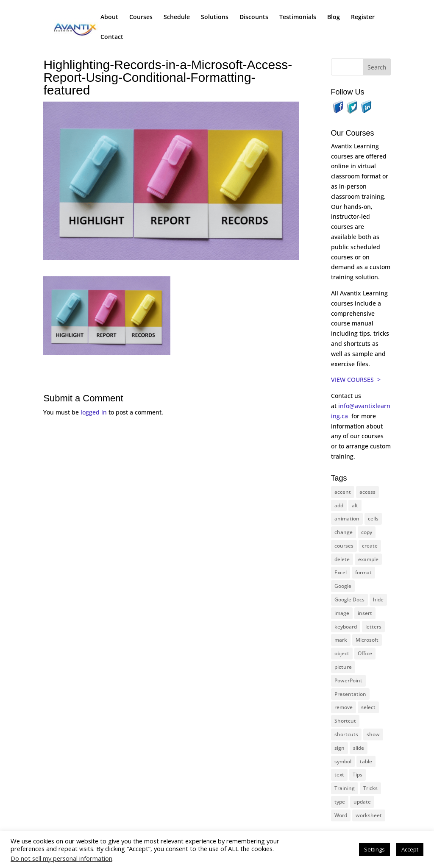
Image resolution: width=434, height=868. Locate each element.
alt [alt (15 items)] (355, 505)
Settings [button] (374, 849)
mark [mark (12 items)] (341, 640)
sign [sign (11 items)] (339, 748)
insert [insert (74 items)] (365, 613)
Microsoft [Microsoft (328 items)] (367, 640)
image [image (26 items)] (342, 613)
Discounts (254, 17)
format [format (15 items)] (363, 572)
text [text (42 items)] (339, 775)
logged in (94, 412)
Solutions (215, 17)
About (109, 17)
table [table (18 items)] (366, 761)
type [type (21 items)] (340, 802)
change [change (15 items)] (344, 532)
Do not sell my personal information (61, 858)
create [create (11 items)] (370, 546)
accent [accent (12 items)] (343, 492)
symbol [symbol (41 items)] (343, 761)
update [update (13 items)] (362, 802)
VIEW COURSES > (356, 380)
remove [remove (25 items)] (344, 707)
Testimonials (298, 17)
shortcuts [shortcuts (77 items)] (346, 734)
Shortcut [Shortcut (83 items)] (345, 721)
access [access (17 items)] (367, 492)
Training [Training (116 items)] (345, 788)
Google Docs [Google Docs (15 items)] (349, 600)
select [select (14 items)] (368, 707)
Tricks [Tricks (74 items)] (370, 788)
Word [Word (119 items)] (341, 815)
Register (363, 17)
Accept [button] (410, 849)
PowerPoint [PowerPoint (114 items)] (348, 680)
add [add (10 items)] (339, 505)
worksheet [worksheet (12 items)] (369, 815)
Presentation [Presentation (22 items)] (350, 694)
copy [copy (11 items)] (367, 532)
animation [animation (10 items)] (347, 519)
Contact (112, 37)
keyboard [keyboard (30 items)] (346, 627)
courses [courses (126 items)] (344, 546)
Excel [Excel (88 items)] (341, 572)
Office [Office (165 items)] (365, 653)
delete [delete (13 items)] (342, 559)
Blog (334, 17)
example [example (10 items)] (368, 559)
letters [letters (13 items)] (373, 627)
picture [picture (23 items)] (343, 667)
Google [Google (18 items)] (343, 586)
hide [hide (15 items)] (378, 600)
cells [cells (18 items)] (373, 519)
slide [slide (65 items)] (359, 748)
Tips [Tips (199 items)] (357, 775)
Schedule (177, 17)
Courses (141, 17)
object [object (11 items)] (342, 653)
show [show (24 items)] (373, 734)
